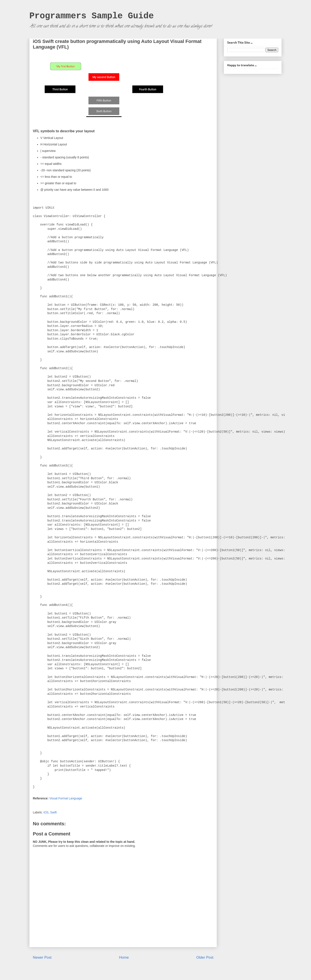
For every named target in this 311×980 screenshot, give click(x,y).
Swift (53, 812)
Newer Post (42, 957)
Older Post (205, 957)
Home (124, 957)
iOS (46, 812)
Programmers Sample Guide (92, 16)
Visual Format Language (66, 798)
